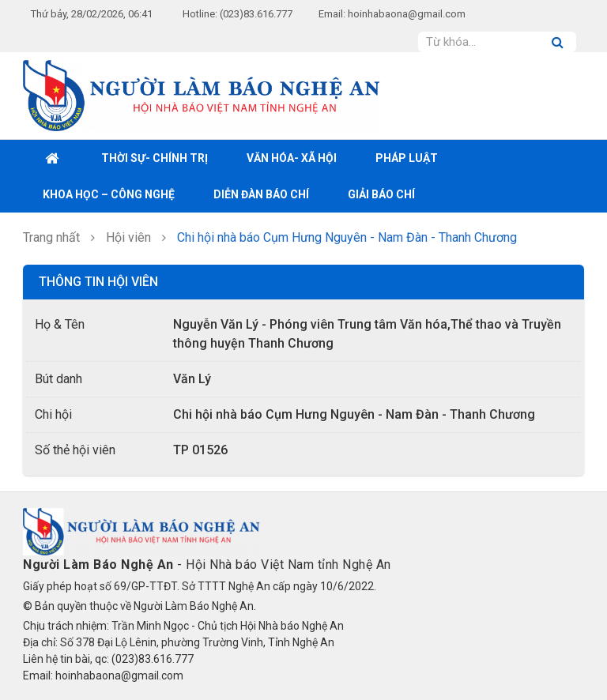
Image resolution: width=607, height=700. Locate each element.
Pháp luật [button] (407, 158)
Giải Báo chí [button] (381, 194)
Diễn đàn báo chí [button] (261, 194)
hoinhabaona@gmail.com (407, 14)
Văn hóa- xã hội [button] (292, 158)
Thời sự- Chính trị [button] (155, 158)
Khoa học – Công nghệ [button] (109, 194)
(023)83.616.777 (256, 14)
